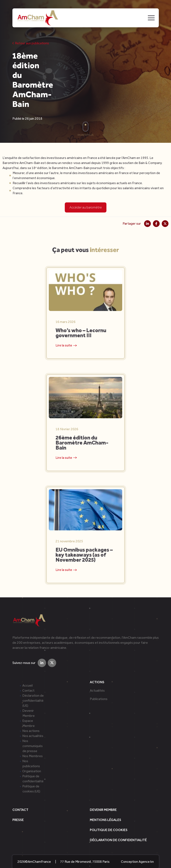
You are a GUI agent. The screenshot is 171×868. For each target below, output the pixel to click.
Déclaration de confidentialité (118, 831)
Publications (99, 690)
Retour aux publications (31, 43)
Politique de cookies (109, 821)
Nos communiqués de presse (32, 737)
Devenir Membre (103, 801)
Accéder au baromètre (86, 207)
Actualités (97, 682)
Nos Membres (32, 747)
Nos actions (31, 722)
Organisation (32, 762)
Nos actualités (33, 727)
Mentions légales (105, 811)
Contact (28, 682)
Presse (18, 811)
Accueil (27, 677)
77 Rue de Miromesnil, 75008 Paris (85, 853)
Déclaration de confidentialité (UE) (33, 692)
